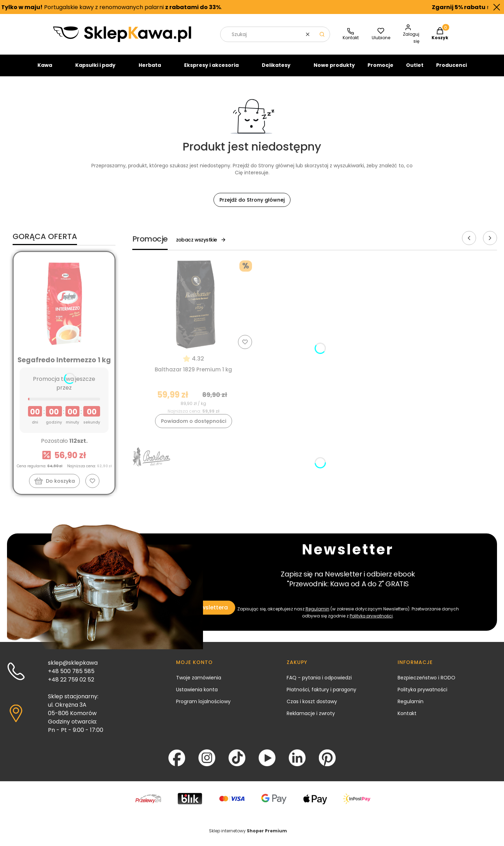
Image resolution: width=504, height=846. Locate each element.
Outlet (415, 71)
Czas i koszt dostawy (312, 707)
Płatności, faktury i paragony (321, 695)
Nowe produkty (334, 71)
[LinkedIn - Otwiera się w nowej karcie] (297, 764)
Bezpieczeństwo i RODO (426, 684)
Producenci (451, 71)
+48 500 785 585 (71, 677)
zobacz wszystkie (201, 246)
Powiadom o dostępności (194, 427)
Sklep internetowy (248, 837)
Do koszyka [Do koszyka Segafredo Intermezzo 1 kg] (60, 487)
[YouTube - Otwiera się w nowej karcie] (267, 764)
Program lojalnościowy (203, 707)
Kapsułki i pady (95, 71)
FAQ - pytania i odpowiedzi (319, 684)
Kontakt (407, 719)
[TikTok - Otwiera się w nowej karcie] (237, 764)
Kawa (45, 71)
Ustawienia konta (197, 695)
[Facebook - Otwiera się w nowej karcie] (177, 764)
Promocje (380, 71)
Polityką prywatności (371, 622)
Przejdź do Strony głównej (252, 206)
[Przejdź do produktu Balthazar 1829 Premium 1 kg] (194, 310)
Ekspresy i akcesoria (211, 71)
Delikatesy (276, 71)
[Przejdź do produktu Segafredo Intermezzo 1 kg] (64, 309)
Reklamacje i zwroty (311, 719)
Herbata (150, 71)
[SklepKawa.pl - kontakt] (351, 40)
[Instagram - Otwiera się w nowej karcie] (207, 764)
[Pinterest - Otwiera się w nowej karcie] (327, 764)
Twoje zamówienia (199, 684)
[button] (322, 40)
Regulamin (317, 615)
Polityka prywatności (422, 695)
